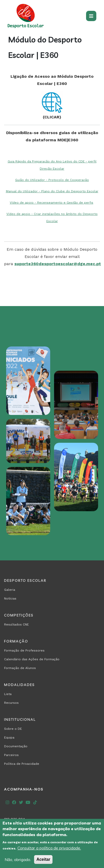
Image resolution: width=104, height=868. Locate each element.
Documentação (16, 746)
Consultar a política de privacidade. (49, 848)
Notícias (10, 598)
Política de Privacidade (22, 764)
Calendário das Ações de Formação (32, 659)
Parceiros (11, 755)
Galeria (10, 590)
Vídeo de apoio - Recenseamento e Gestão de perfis (51, 203)
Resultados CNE (16, 624)
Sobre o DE (13, 729)
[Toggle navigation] (91, 16)
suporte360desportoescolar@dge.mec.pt (58, 264)
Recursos (11, 703)
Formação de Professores (24, 650)
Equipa (9, 737)
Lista (8, 694)
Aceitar (43, 859)
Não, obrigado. (18, 860)
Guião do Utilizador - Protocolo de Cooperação (52, 180)
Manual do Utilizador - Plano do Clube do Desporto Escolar (52, 191)
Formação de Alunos (20, 668)
